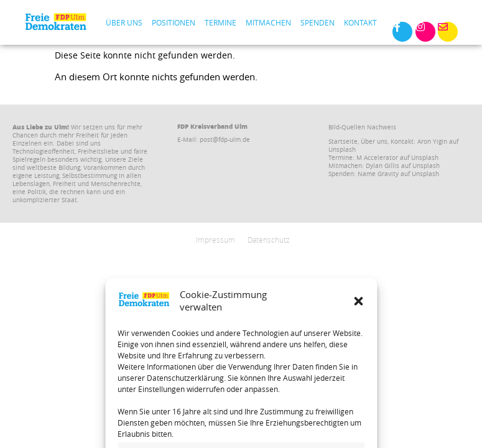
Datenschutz (269, 240)
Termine (220, 22)
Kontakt (360, 22)
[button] (358, 401)
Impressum (216, 240)
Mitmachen (268, 22)
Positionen (174, 22)
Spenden (317, 22)
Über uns (124, 22)
